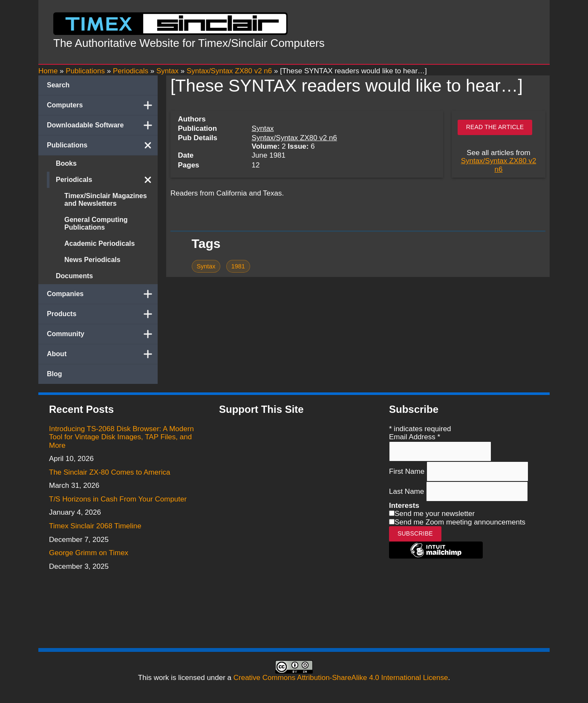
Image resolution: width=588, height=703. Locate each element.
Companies (102, 294)
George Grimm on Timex (89, 553)
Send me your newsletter (435, 514)
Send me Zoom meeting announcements (460, 522)
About (102, 354)
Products (102, 314)
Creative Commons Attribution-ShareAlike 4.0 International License (341, 678)
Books (66, 163)
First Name (408, 471)
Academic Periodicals (99, 243)
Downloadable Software (102, 125)
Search (58, 85)
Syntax (263, 128)
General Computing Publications (96, 223)
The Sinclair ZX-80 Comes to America (110, 472)
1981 (238, 266)
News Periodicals (92, 260)
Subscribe (415, 533)
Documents (74, 276)
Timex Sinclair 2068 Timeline (95, 526)
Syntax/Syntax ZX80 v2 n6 (294, 138)
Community (102, 334)
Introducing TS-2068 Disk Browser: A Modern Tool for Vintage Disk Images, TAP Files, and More (121, 437)
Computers (102, 105)
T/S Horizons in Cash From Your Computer (118, 499)
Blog (55, 374)
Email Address (415, 437)
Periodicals (107, 180)
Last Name (408, 491)
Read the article (495, 127)
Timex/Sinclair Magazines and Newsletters (106, 200)
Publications (102, 145)
